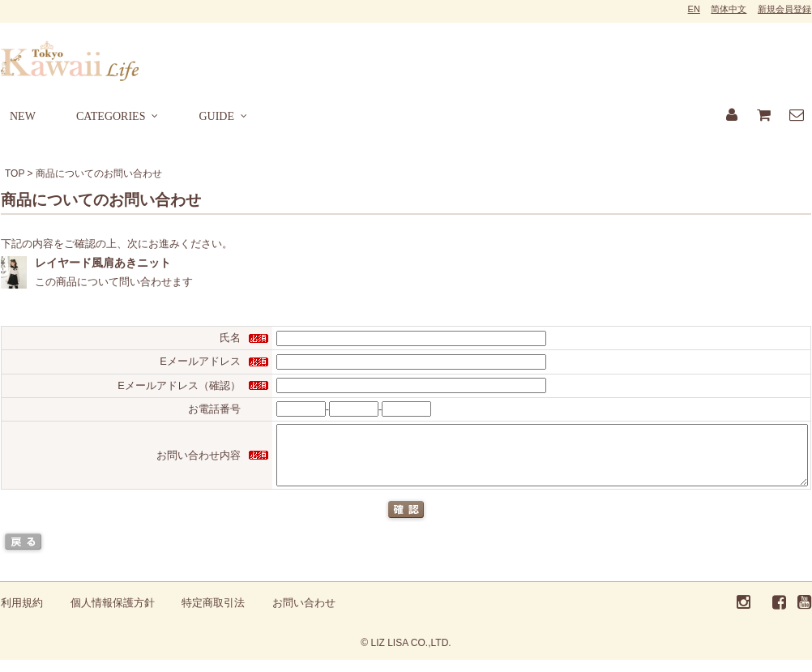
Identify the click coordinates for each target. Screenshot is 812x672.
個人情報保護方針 (113, 615)
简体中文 (729, 9)
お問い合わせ (304, 615)
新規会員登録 (784, 9)
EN (694, 9)
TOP (15, 173)
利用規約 (22, 615)
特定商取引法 (213, 615)
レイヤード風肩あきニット (103, 263)
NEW (23, 116)
